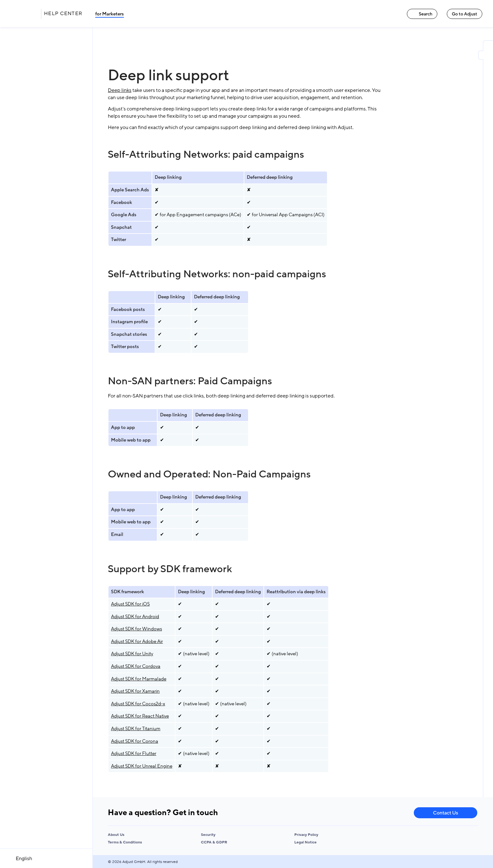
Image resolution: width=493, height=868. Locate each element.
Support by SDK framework (170, 569)
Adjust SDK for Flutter (134, 753)
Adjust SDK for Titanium (136, 729)
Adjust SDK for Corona (135, 741)
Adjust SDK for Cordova (136, 666)
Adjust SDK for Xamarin (135, 691)
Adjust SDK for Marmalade (139, 679)
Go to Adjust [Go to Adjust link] (465, 14)
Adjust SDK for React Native (140, 716)
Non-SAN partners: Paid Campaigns (190, 381)
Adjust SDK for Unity (132, 654)
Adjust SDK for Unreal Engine (142, 766)
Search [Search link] (422, 14)
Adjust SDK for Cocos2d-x (138, 704)
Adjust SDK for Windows (136, 629)
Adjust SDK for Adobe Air (137, 641)
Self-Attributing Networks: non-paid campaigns (217, 274)
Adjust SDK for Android (135, 617)
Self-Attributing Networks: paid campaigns (206, 155)
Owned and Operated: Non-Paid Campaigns (209, 474)
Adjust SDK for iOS (130, 604)
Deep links (120, 90)
